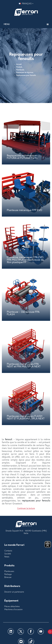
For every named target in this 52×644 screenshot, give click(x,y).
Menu (7, 24)
